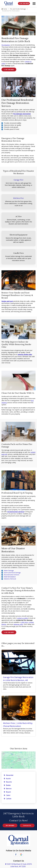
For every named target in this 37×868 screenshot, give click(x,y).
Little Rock (24, 622)
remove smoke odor (25, 354)
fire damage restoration (22, 114)
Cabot (8, 795)
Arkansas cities (18, 624)
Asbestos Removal (10, 579)
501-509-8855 (24, 3)
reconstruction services (16, 512)
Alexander (10, 775)
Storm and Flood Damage (12, 573)
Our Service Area (19, 749)
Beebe (8, 785)
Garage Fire (18, 180)
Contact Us (27, 825)
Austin (9, 779)
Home (4, 9)
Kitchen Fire (19, 198)
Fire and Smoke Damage (18, 9)
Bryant (8, 792)
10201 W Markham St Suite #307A (19, 865)
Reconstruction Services (12, 575)
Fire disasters (6, 45)
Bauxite (9, 782)
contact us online (22, 618)
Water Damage (9, 571)
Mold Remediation (10, 577)
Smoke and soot (7, 301)
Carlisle (9, 799)
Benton (4, 624)
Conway (31, 622)
